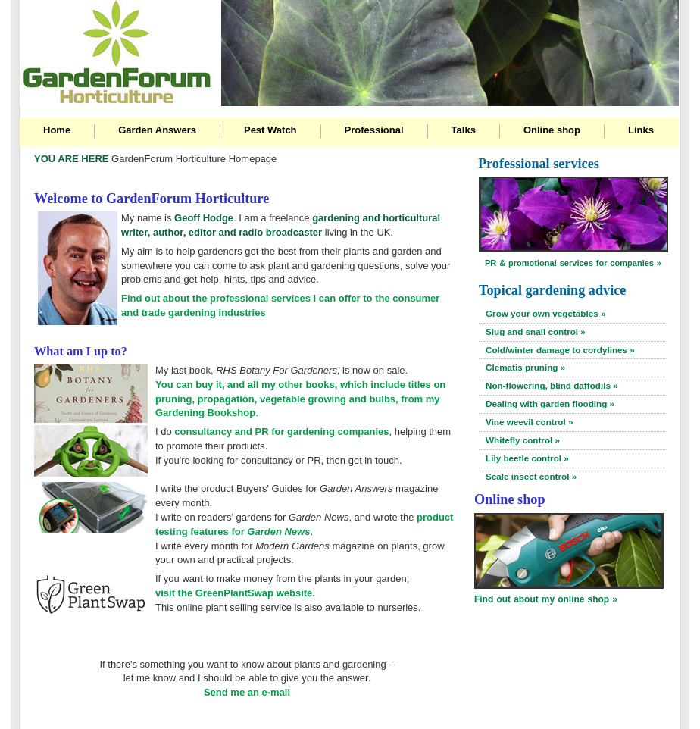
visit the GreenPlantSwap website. (235, 593)
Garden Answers (157, 130)
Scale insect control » (531, 476)
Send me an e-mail (247, 692)
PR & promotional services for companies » (573, 263)
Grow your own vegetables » (545, 313)
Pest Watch (270, 130)
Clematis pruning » (525, 367)
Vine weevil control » (529, 422)
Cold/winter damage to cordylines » (560, 350)
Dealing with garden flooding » (550, 404)
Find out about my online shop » (546, 599)
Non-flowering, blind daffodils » (552, 385)
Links (641, 130)
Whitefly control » (523, 440)
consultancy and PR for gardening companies (281, 432)
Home (57, 130)
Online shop (552, 130)
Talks (464, 130)
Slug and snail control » (536, 332)
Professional (374, 130)
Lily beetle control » (527, 458)
